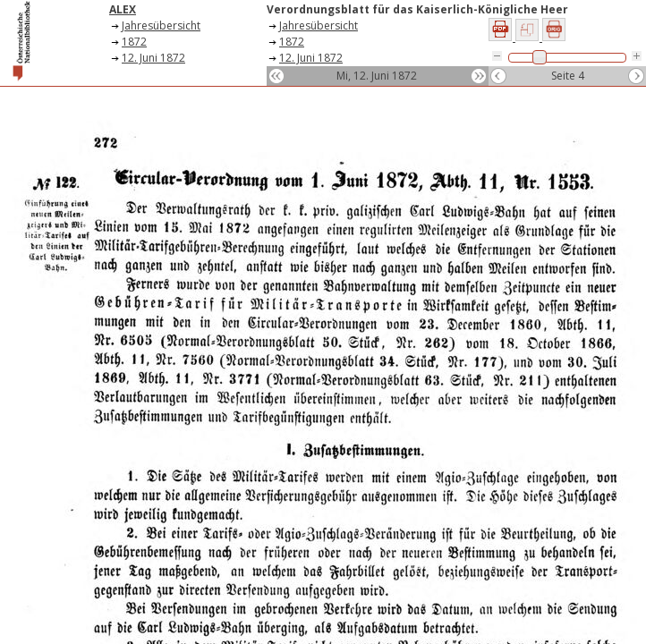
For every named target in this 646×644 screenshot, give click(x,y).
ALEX (123, 9)
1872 (134, 42)
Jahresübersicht (161, 25)
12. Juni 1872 (153, 58)
